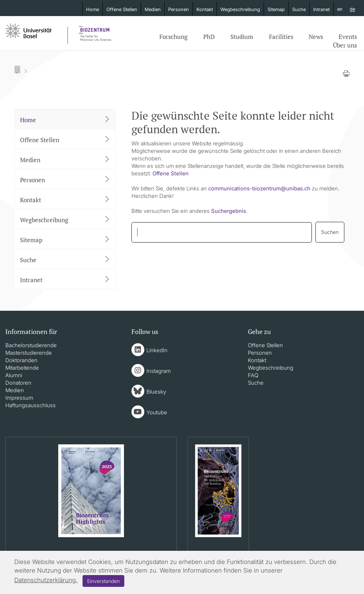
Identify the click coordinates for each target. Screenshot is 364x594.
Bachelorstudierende (31, 345)
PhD (209, 37)
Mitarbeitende (22, 368)
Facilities (281, 37)
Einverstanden (103, 581)
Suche (299, 9)
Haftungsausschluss (31, 405)
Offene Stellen (122, 9)
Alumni (14, 375)
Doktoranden (21, 360)
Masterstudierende (29, 353)
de (352, 9)
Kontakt (205, 9)
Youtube (157, 412)
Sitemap (276, 9)
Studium (242, 37)
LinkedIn (157, 350)
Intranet (321, 9)
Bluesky (156, 392)
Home (93, 9)
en (340, 9)
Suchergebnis (229, 211)
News (316, 37)
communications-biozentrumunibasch (259, 188)
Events (348, 37)
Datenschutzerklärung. (46, 580)
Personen (179, 9)
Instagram (159, 371)
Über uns (345, 45)
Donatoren (18, 383)
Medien (153, 9)
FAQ (253, 375)
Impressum (19, 398)
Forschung (173, 37)
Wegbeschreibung (240, 9)
